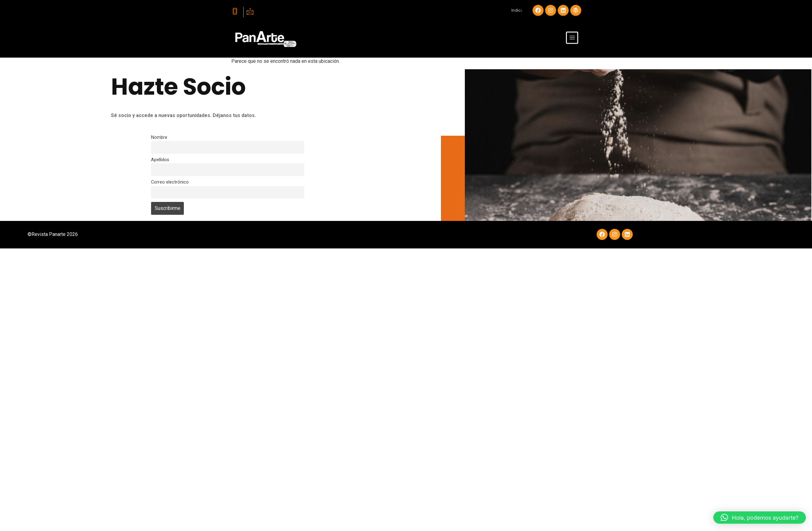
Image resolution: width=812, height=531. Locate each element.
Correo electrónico (170, 182)
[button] (760, 518)
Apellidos (160, 160)
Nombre (159, 137)
